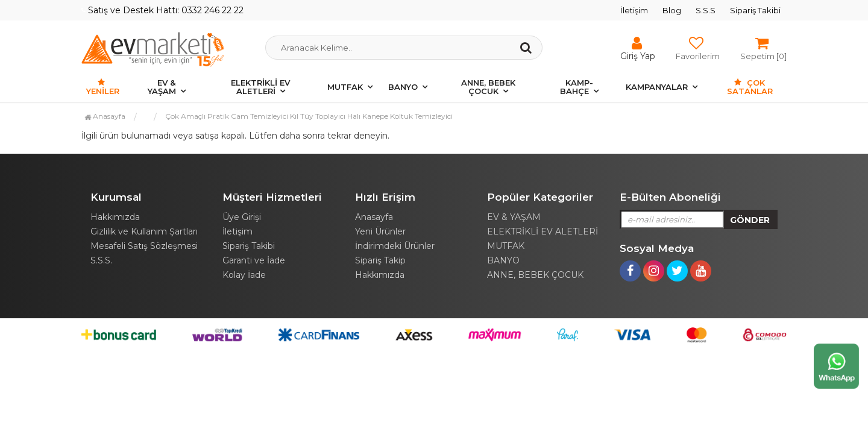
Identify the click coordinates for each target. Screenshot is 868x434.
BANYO (403, 87)
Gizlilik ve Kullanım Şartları (144, 231)
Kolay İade (244, 275)
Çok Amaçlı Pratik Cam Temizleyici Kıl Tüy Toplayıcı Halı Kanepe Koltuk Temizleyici (309, 116)
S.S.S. (101, 260)
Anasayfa (105, 116)
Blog (672, 10)
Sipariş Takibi (755, 10)
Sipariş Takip (380, 260)
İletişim (634, 10)
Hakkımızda (115, 217)
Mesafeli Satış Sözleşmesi (144, 246)
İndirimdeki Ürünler (395, 246)
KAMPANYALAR (657, 87)
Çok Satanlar (750, 87)
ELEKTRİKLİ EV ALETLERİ (260, 87)
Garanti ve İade (254, 260)
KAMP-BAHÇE (577, 87)
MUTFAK (345, 87)
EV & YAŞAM (162, 87)
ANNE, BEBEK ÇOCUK (488, 87)
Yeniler (103, 87)
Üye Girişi (242, 217)
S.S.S (706, 10)
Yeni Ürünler (380, 231)
